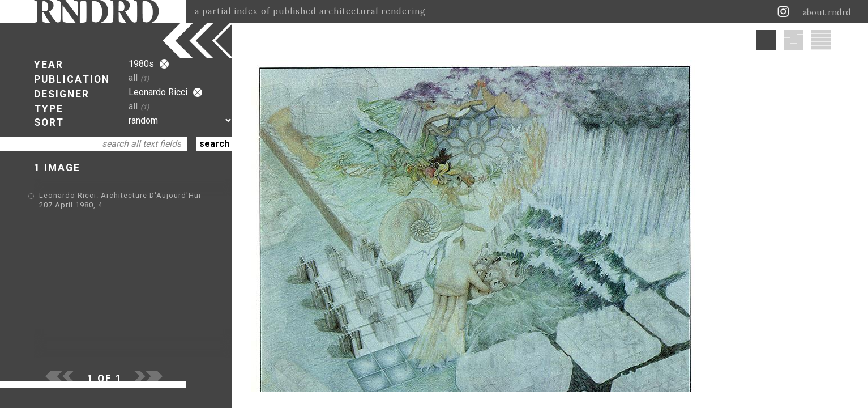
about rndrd (827, 12)
